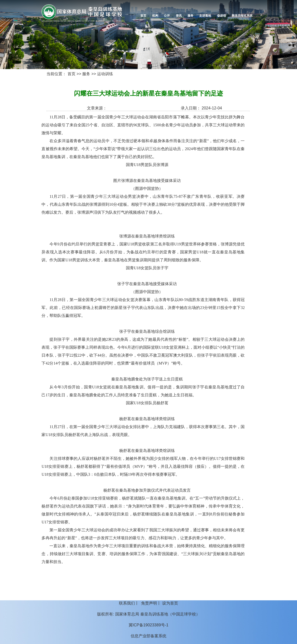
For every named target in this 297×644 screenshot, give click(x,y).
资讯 (179, 16)
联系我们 (127, 603)
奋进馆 (222, 16)
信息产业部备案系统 (148, 636)
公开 (167, 16)
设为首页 (170, 603)
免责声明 (149, 603)
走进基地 (205, 16)
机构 (155, 16)
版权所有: (106, 614)
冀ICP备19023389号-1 (148, 625)
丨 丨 (148, 603)
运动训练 (105, 74)
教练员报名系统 (242, 16)
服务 (190, 16)
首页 (143, 16)
